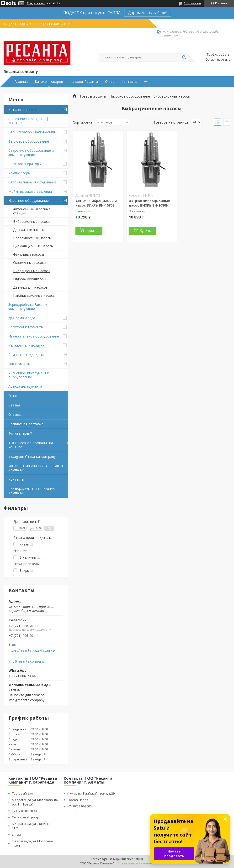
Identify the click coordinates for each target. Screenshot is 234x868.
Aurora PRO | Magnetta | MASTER (28, 121)
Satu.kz (139, 859)
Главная (21, 82)
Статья (14, 405)
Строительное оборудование (32, 182)
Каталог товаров (49, 82)
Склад (16, 835)
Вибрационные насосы (32, 221)
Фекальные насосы (29, 254)
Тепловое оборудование (29, 141)
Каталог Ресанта (84, 82)
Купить (92, 231)
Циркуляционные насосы (33, 246)
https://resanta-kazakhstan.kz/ (32, 650)
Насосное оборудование (29, 200)
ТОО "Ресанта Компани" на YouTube (31, 445)
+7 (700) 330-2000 (79, 806)
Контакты (129, 82)
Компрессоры (19, 173)
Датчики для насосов (30, 287)
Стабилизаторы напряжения (32, 132)
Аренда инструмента (25, 386)
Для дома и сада (22, 318)
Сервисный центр (26, 817)
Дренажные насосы (29, 230)
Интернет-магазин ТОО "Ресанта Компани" (36, 468)
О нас (110, 82)
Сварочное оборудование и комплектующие (31, 153)
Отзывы (15, 414)
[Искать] (184, 57)
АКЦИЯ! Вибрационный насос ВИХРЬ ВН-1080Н (150, 203)
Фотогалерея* (20, 433)
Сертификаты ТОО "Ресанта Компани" (32, 491)
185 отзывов (193, 3)
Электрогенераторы (25, 164)
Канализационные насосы (34, 295)
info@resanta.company (27, 661)
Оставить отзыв (218, 60)
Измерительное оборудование (34, 336)
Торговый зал (22, 793)
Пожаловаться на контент (136, 863)
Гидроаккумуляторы (30, 279)
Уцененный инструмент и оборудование (29, 375)
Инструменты (19, 364)
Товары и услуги (93, 96)
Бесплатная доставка (26, 424)
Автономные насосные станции (32, 211)
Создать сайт (36, 3)
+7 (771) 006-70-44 (24, 811)
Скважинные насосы (30, 262)
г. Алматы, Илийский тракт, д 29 (91, 793)
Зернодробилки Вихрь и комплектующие (28, 307)
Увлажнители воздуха (26, 345)
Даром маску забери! (148, 13)
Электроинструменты (26, 327)
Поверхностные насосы (32, 238)
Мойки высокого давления (30, 191)
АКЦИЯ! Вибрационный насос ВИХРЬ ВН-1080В (96, 203)
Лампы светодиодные (26, 355)
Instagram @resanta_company (32, 456)
